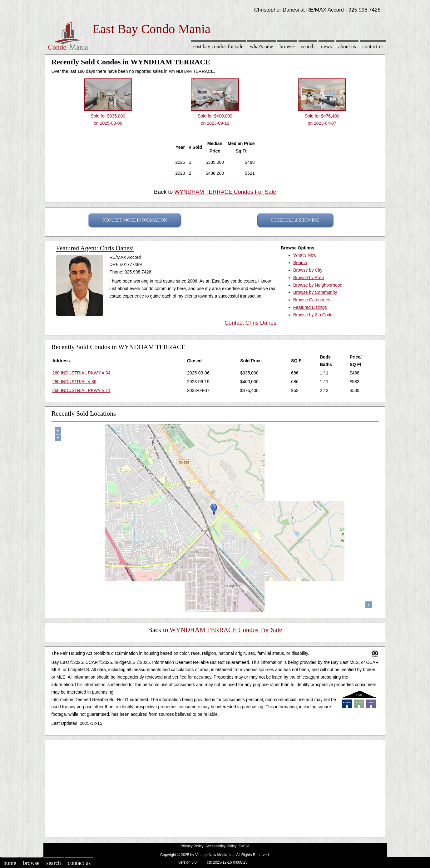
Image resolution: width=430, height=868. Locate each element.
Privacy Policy (192, 846)
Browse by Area (309, 278)
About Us (347, 46)
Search (308, 46)
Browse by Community (315, 292)
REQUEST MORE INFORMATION (135, 220)
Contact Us (373, 46)
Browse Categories (312, 300)
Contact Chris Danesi (251, 323)
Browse (287, 46)
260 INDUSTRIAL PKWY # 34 (82, 373)
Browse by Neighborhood (318, 285)
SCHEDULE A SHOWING (295, 220)
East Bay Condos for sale (218, 46)
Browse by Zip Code (313, 315)
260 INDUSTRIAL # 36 (74, 382)
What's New (261, 46)
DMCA (244, 846)
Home (10, 863)
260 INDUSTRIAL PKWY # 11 (82, 390)
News (326, 46)
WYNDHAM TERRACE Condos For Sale (225, 192)
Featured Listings (310, 307)
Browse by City (308, 270)
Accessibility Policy (221, 846)
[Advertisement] (215, 787)
